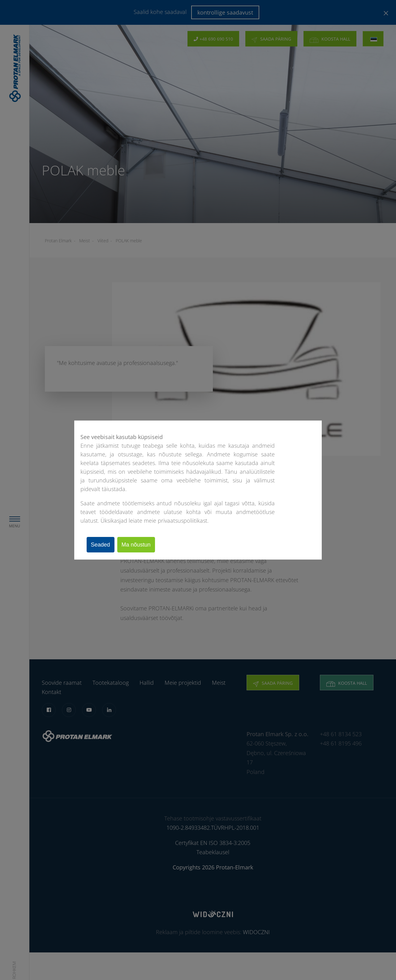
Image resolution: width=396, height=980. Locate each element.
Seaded (102, 545)
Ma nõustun (141, 545)
